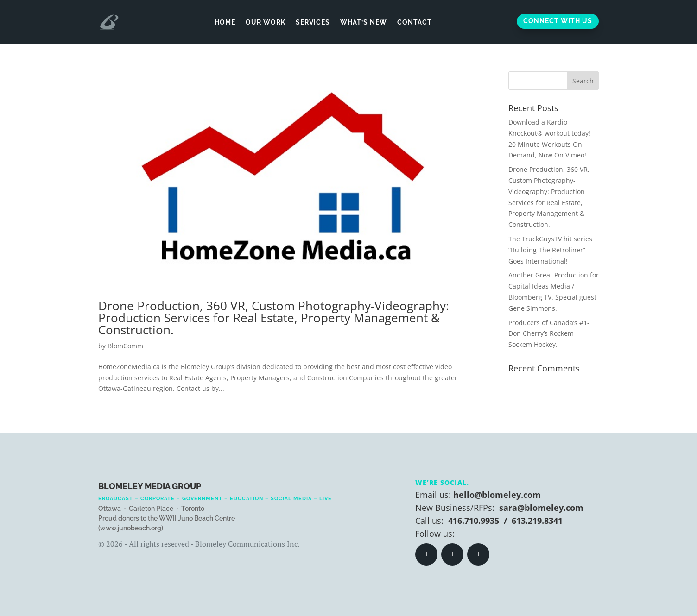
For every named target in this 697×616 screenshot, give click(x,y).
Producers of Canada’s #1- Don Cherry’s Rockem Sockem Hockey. (549, 334)
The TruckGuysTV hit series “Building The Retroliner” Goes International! (550, 250)
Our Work (266, 22)
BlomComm (125, 346)
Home (225, 22)
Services (313, 22)
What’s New (364, 22)
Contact (415, 22)
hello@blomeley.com (497, 495)
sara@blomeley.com (541, 508)
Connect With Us (558, 21)
